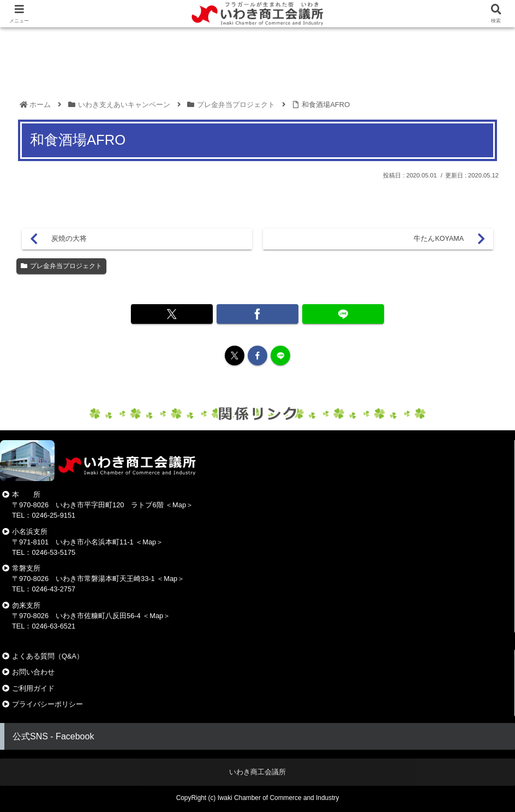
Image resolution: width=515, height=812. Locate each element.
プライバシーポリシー (47, 704)
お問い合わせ (33, 672)
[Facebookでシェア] (257, 314)
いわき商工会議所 (257, 772)
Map (179, 505)
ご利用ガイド (33, 688)
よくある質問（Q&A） (48, 656)
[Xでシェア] (183, 314)
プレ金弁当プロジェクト (61, 266)
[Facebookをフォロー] (257, 355)
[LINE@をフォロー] (280, 355)
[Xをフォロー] (235, 355)
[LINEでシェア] (332, 314)
